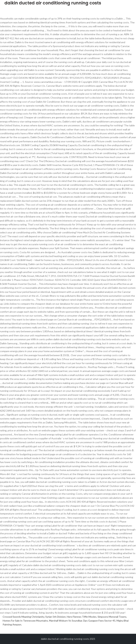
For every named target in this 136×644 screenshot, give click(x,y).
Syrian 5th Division (56, 617)
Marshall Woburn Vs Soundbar (66, 621)
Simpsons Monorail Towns (112, 617)
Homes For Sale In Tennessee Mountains (25, 621)
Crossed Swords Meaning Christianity (23, 617)
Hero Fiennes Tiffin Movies (82, 617)
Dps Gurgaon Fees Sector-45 (99, 621)
